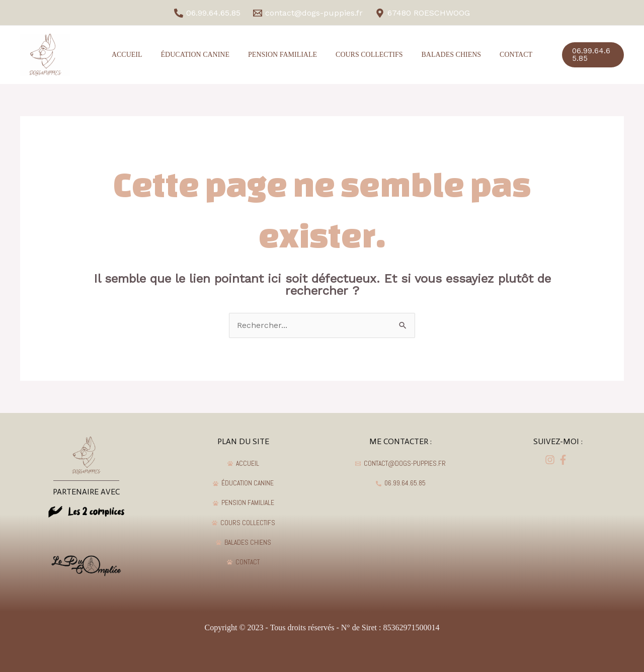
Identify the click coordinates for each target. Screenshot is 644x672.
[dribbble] (565, 460)
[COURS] (244, 523)
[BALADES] (244, 543)
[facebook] (551, 460)
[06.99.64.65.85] (208, 13)
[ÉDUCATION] (244, 483)
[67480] (422, 13)
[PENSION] (244, 503)
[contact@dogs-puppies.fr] (308, 13)
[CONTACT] (244, 563)
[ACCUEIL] (244, 464)
